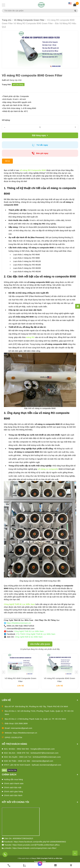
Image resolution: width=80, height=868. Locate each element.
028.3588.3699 (21, 727)
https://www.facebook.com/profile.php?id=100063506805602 (40, 845)
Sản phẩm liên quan (40, 644)
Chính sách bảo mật (13, 791)
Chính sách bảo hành (13, 799)
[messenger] (40, 865)
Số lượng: (6, 120)
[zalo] (24, 865)
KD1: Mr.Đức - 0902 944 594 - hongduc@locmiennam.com (29, 752)
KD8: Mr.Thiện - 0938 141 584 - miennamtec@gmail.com (29, 764)
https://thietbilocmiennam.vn (25, 736)
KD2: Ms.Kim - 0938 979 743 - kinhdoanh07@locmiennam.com (31, 757)
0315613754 (17, 741)
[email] (55, 865)
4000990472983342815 (23, 842)
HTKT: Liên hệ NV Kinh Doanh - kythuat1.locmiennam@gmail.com (33, 768)
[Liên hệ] (71, 865)
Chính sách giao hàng (13, 795)
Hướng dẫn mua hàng (13, 783)
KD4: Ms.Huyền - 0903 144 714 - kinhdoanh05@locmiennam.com (32, 760)
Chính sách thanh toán (14, 787)
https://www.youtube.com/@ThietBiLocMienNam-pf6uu (36, 848)
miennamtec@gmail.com (21, 732)
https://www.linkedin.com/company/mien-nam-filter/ (34, 852)
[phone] (9, 865)
